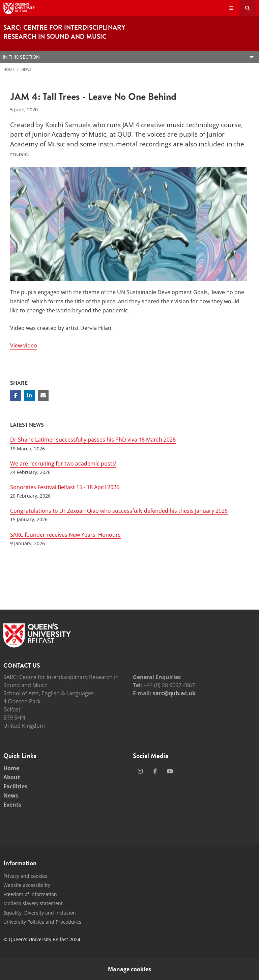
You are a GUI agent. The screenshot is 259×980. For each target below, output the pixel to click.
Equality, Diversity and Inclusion (40, 913)
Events (12, 805)
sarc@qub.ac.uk (174, 693)
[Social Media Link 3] (170, 771)
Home (9, 69)
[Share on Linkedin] (29, 395)
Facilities (15, 786)
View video (24, 345)
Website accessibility (27, 885)
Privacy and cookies (25, 876)
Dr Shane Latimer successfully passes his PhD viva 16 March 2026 (93, 440)
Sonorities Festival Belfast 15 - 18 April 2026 (65, 487)
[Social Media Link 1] (140, 771)
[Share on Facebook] (16, 395)
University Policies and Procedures (42, 922)
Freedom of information (30, 894)
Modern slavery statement (33, 903)
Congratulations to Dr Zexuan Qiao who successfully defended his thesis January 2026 (119, 511)
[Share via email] (43, 395)
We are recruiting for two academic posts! (63, 464)
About (12, 777)
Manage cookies (129, 969)
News (26, 69)
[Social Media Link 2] (155, 771)
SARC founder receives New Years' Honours (65, 535)
